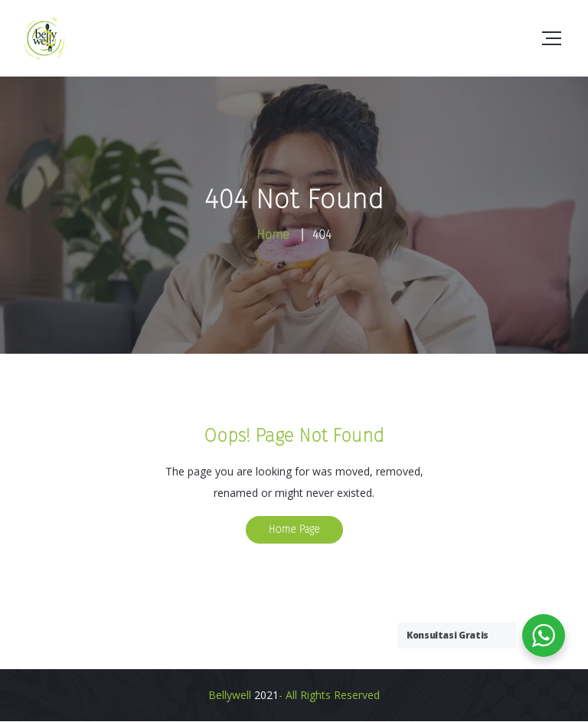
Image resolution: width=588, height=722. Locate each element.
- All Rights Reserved (329, 695)
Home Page (294, 529)
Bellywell (230, 695)
